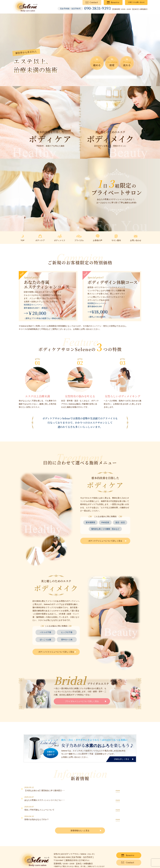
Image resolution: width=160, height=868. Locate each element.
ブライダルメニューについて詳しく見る (82, 701)
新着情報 (22, 860)
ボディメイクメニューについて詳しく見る (56, 652)
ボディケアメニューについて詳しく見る (105, 541)
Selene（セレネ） (84, 866)
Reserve (115, 2)
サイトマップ (33, 860)
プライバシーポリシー (48, 860)
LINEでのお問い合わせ (136, 2)
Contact (94, 2)
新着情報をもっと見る (80, 818)
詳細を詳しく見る (122, 759)
